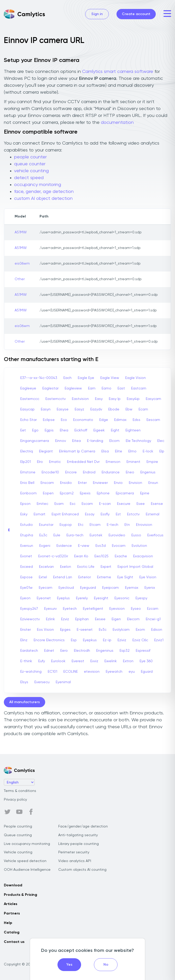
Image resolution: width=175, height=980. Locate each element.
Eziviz (122, 640)
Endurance (111, 472)
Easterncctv (56, 399)
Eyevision (117, 609)
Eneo (130, 472)
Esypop (66, 525)
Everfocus (155, 535)
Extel (43, 577)
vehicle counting (31, 171)
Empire (152, 462)
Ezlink (50, 619)
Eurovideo (117, 535)
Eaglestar (50, 388)
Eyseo (136, 609)
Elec (161, 441)
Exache (121, 556)
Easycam (153, 399)
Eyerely (82, 598)
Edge (104, 420)
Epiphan (82, 619)
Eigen (116, 619)
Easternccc (30, 399)
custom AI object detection (43, 199)
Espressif (143, 651)
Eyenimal (63, 682)
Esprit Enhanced (65, 514)
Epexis (85, 493)
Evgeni (45, 546)
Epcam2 (67, 493)
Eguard (147, 672)
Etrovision (144, 525)
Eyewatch (114, 672)
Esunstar (46, 525)
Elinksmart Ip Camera (77, 451)
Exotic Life (86, 567)
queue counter (30, 164)
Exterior (85, 577)
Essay (90, 514)
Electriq (27, 451)
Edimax (120, 420)
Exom (140, 630)
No (106, 965)
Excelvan (46, 567)
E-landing (95, 441)
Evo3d (101, 546)
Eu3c (43, 535)
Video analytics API (75, 861)
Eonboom (28, 493)
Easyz (79, 409)
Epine (145, 493)
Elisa (105, 451)
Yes (69, 965)
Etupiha (27, 535)
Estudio (27, 525)
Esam (59, 504)
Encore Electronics (49, 640)
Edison (157, 630)
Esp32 (125, 651)
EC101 (52, 672)
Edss (137, 420)
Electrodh (82, 651)
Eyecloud (66, 588)
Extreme (104, 577)
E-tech (113, 525)
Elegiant (46, 451)
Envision (135, 483)
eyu (132, 672)
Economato (83, 420)
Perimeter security (74, 852)
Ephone (103, 493)
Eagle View (110, 378)
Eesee (100, 619)
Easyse (63, 409)
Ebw (129, 409)
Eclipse (49, 420)
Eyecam (46, 588)
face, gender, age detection (44, 192)
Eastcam (139, 388)
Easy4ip (133, 399)
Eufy (42, 661)
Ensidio (66, 483)
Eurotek (96, 535)
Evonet (26, 556)
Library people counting (79, 844)
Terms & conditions (20, 791)
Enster (26, 630)
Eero (64, 651)
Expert (106, 567)
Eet (23, 430)
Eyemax (132, 588)
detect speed (29, 178)
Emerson (113, 462)
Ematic (55, 462)
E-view (84, 546)
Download (13, 885)
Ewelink (111, 661)
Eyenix (150, 588)
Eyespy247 (29, 609)
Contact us (14, 942)
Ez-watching (31, 672)
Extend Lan (63, 577)
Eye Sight (125, 577)
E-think (26, 661)
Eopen (48, 493)
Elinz (24, 640)
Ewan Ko (81, 556)
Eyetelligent (93, 609)
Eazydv (96, 409)
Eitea (76, 441)
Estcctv (133, 514)
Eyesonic (122, 598)
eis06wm (22, 264)
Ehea (64, 430)
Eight (115, 430)
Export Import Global (135, 567)
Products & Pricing (21, 895)
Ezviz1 (159, 640)
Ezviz (65, 619)
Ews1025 (101, 556)
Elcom (114, 441)
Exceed (27, 567)
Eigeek (99, 430)
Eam (92, 388)
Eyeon (25, 598)
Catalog (12, 932)
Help (8, 923)
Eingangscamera (35, 441)
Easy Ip (115, 399)
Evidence (64, 546)
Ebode (114, 409)
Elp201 (26, 462)
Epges (65, 630)
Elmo (132, 451)
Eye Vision (148, 577)
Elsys (24, 682)
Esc (73, 504)
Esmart (40, 514)
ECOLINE (71, 672)
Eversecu (42, 682)
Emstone (28, 472)
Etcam (95, 525)
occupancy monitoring (38, 185)
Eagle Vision (135, 378)
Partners (12, 913)
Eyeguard (88, 588)
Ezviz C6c (140, 640)
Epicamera (125, 493)
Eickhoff (81, 430)
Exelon (66, 567)
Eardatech (29, 651)
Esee (141, 504)
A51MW (21, 232)
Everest (78, 661)
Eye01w (26, 588)
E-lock (148, 451)
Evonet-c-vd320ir (53, 556)
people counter (30, 157)
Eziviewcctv (30, 619)
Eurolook (58, 661)
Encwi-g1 (153, 619)
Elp (162, 451)
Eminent (133, 462)
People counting (18, 826)
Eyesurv (50, 609)
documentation (117, 123)
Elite (119, 451)
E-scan (105, 504)
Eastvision (80, 399)
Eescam (153, 420)
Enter (82, 483)
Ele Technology (138, 441)
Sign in (97, 14)
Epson (25, 504)
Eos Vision (45, 630)
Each (67, 378)
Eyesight (101, 598)
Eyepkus (90, 640)
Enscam (47, 483)
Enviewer (100, 483)
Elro (40, 462)
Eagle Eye (86, 378)
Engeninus (105, 651)
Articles (11, 904)
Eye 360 (146, 661)
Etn (127, 525)
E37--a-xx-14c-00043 (39, 378)
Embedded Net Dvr (83, 462)
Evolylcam (121, 630)
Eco (64, 420)
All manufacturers (25, 702)
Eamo (106, 388)
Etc (81, 525)
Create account (136, 14)
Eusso (136, 535)
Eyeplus (63, 598)
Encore (71, 472)
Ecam (143, 409)
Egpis (49, 430)
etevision (92, 672)
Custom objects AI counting (82, 870)
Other (20, 279)
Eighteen (133, 430)
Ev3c (103, 630)
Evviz (94, 661)
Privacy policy (15, 800)
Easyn (46, 409)
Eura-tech (75, 535)
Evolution (139, 546)
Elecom (133, 619)
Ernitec (42, 504)
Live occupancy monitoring (27, 844)
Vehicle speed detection (25, 861)
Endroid (89, 472)
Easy (99, 399)
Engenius (148, 472)
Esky (24, 514)
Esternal (153, 514)
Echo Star (28, 420)
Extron (128, 661)
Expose (26, 577)
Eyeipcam (110, 588)
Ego (35, 430)
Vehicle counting (18, 852)
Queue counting (18, 835)
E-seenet (85, 630)
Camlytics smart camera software (118, 72)
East (121, 388)
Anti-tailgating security (78, 835)
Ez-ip (107, 640)
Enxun (153, 483)
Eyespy (141, 598)
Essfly (105, 514)
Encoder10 (50, 472)
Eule (57, 535)
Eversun (27, 546)
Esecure (124, 504)
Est (118, 514)
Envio (118, 483)
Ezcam (153, 609)
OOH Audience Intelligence (27, 870)
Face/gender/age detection (83, 826)
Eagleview (73, 388)
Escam (87, 504)
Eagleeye (28, 388)
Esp (74, 640)
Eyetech (70, 609)
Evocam (119, 546)
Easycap (27, 409)
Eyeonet (44, 598)
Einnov (61, 441)
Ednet (49, 651)
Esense (157, 504)
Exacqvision (143, 556)
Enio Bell (27, 483)
